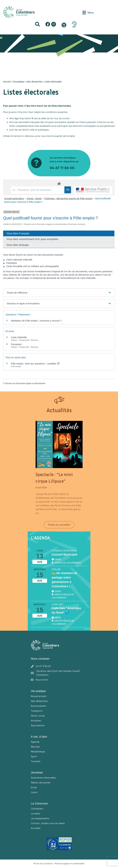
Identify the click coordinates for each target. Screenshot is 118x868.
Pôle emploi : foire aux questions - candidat (35, 364)
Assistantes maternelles (43, 778)
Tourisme (36, 761)
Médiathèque (38, 752)
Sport (34, 756)
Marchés (35, 747)
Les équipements (40, 818)
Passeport (16, 344)
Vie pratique (18, 82)
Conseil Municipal (64, 554)
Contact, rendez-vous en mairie (48, 823)
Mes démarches (35, 82)
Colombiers (37, 809)
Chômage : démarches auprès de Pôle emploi (69, 198)
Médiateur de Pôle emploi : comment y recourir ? (36, 321)
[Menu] (88, 13)
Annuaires (36, 721)
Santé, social (38, 716)
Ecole (34, 787)
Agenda (35, 742)
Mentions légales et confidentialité (69, 864)
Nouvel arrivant (39, 696)
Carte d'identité (19, 337)
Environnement (39, 706)
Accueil (7, 82)
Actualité (36, 828)
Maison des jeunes (41, 783)
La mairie (35, 814)
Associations (38, 725)
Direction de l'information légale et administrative (25, 383)
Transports (37, 711)
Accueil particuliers (14, 198)
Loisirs (34, 792)
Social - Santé (34, 198)
